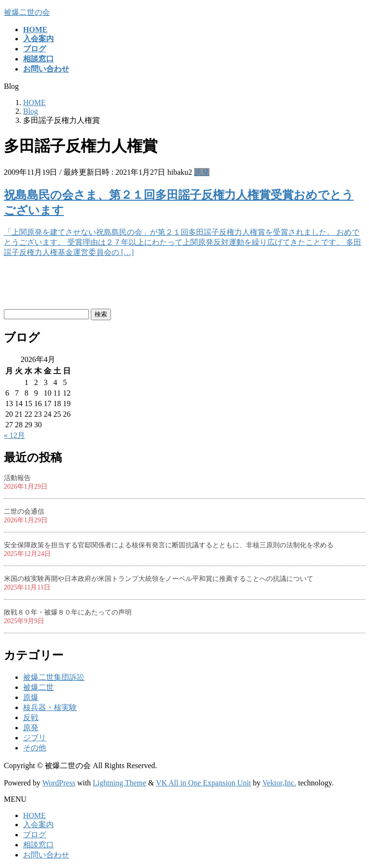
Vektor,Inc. (279, 783)
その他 (35, 748)
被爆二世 (38, 687)
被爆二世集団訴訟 (54, 677)
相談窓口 (38, 845)
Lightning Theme (119, 783)
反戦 (31, 717)
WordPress (59, 783)
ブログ (35, 835)
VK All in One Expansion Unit (204, 783)
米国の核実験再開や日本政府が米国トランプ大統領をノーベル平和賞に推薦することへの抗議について (159, 579)
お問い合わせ (46, 855)
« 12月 (14, 435)
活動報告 (17, 478)
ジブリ (35, 738)
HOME (34, 815)
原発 (202, 172)
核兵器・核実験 (50, 707)
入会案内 (38, 825)
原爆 (31, 697)
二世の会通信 (24, 512)
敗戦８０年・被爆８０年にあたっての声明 (68, 612)
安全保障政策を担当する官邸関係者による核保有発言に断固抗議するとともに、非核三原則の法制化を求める (169, 545)
